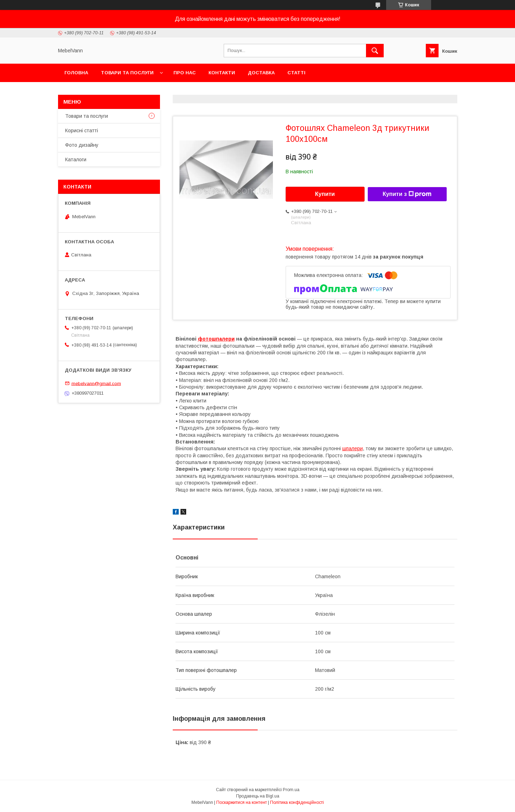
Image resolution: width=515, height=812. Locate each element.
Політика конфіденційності (297, 802)
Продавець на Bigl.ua (258, 796)
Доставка (261, 73)
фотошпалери (216, 339)
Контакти (222, 73)
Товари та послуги (127, 73)
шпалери (353, 448)
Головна (76, 73)
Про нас (185, 73)
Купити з (407, 194)
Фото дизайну (82, 145)
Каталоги (76, 159)
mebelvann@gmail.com (96, 383)
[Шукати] (375, 51)
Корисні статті (82, 130)
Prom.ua (291, 790)
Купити (325, 194)
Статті (296, 73)
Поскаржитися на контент (242, 802)
